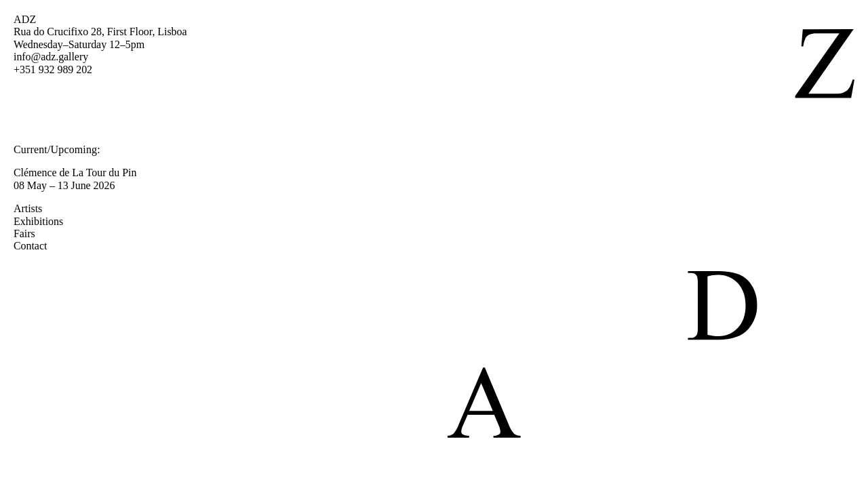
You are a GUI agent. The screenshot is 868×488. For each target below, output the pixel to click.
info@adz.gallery (51, 57)
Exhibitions (45, 221)
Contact (37, 246)
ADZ (25, 19)
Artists (35, 208)
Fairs (31, 233)
